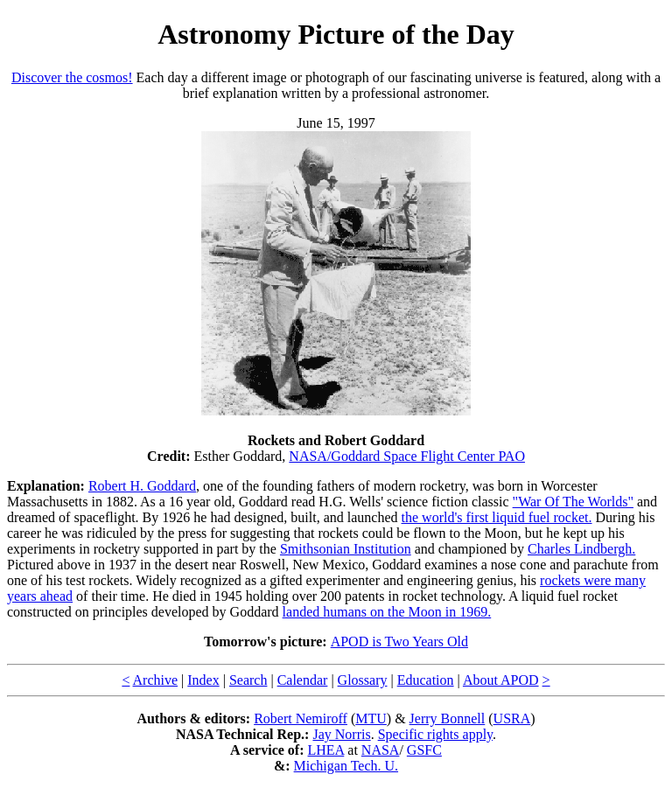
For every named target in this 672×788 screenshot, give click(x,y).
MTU (371, 718)
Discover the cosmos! (72, 77)
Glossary (363, 680)
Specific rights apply (435, 734)
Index (203, 680)
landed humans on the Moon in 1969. (387, 612)
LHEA (326, 750)
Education (426, 680)
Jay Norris (341, 734)
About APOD (501, 680)
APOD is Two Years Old (399, 642)
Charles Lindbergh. (581, 549)
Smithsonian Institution (346, 549)
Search (248, 680)
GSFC (424, 750)
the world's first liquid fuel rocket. (497, 517)
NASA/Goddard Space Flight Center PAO (407, 456)
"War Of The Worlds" (573, 502)
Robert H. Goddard (142, 486)
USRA (512, 718)
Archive (156, 680)
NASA (381, 750)
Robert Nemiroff (301, 718)
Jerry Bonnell (448, 718)
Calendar (303, 680)
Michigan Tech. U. (346, 766)
